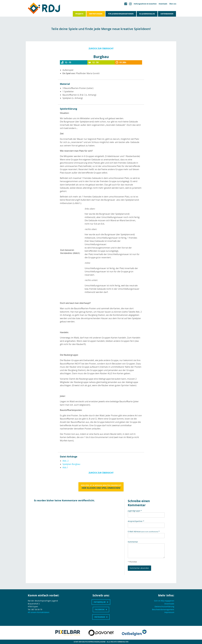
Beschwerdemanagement (163, 609)
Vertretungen (96, 14)
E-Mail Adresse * (144, 531)
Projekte (79, 14)
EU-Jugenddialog (147, 14)
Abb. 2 (66, 461)
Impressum (169, 612)
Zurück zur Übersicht (101, 49)
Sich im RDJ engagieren (164, 601)
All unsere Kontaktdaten (39, 612)
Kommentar (133, 542)
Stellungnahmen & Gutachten (145, 4)
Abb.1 (65, 467)
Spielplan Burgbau (71, 464)
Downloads (163, 4)
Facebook (100, 609)
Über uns (173, 4)
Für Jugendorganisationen (121, 14)
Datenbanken (167, 14)
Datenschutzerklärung (164, 606)
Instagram (100, 617)
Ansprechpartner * (136, 521)
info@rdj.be (100, 602)
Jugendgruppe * (135, 511)
